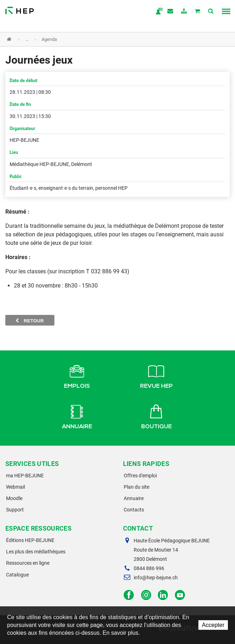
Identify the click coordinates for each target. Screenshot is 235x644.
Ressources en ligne (28, 563)
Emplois (77, 375)
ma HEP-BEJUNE (25, 476)
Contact (171, 12)
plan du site (184, 12)
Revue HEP (156, 375)
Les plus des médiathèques (36, 552)
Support (15, 510)
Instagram (146, 595)
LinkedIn (163, 595)
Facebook (129, 595)
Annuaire (77, 416)
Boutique (156, 416)
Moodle (14, 498)
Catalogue (17, 575)
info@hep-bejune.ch (156, 578)
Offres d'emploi (140, 476)
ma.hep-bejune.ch (157, 12)
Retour (30, 321)
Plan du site (137, 487)
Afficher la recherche (211, 12)
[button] (112, 39)
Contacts (134, 510)
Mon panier (198, 12)
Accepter (213, 625)
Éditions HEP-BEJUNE (30, 540)
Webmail (15, 487)
